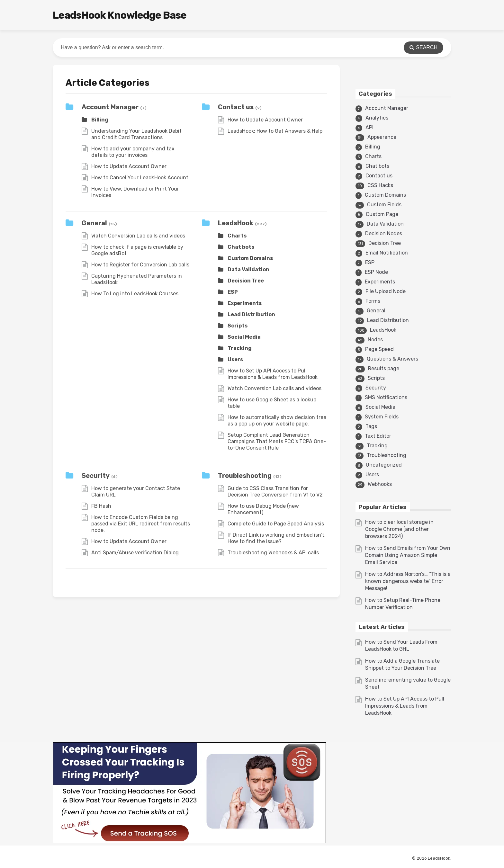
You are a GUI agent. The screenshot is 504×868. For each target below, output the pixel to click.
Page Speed (379, 349)
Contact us (236, 107)
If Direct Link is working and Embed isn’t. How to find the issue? (277, 538)
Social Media (244, 337)
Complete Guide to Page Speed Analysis (276, 524)
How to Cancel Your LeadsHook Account (140, 178)
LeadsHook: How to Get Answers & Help (275, 131)
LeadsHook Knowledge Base (120, 15)
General (94, 223)
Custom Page (382, 214)
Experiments (245, 303)
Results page (384, 368)
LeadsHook (236, 223)
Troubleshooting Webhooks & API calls (273, 553)
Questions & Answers (392, 359)
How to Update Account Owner (129, 166)
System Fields (382, 417)
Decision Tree (246, 281)
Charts (237, 236)
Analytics (377, 118)
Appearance (382, 137)
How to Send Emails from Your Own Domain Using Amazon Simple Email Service (408, 555)
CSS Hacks (380, 185)
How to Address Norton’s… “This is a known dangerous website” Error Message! (408, 581)
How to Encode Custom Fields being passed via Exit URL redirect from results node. (141, 524)
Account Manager (110, 107)
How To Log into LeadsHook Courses (135, 294)
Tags (371, 426)
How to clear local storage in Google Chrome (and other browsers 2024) (399, 529)
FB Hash (101, 506)
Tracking (240, 348)
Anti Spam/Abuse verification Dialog (135, 553)
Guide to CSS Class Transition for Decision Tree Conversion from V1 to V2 (275, 492)
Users (235, 359)
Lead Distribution (251, 314)
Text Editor (378, 436)
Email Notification (387, 253)
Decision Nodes (384, 233)
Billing (100, 120)
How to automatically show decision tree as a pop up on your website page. (277, 421)
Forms (373, 301)
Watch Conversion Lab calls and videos (138, 236)
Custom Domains (250, 258)
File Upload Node (386, 291)
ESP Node (376, 272)
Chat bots (241, 247)
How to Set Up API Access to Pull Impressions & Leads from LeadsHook (273, 374)
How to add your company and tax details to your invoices (133, 152)
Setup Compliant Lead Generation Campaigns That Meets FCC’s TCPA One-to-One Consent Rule (277, 441)
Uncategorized (384, 465)
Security (96, 476)
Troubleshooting (245, 476)
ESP (233, 292)
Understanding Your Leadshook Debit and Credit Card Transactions (136, 134)
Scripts (238, 326)
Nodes (375, 340)
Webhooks (380, 484)
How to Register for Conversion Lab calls (140, 265)
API (369, 127)
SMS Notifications (386, 397)
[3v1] (189, 841)
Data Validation (248, 269)
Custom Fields (384, 205)
